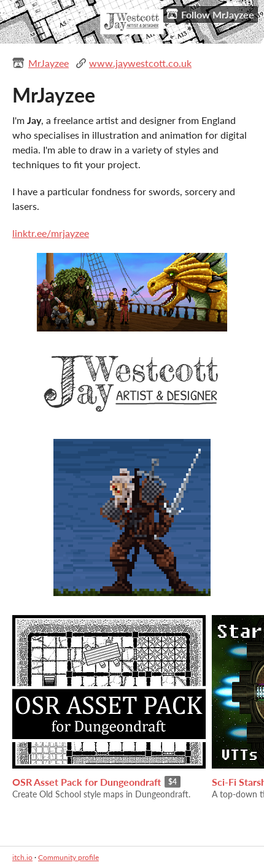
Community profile (68, 857)
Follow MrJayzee (210, 14)
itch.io (22, 857)
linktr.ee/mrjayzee (51, 233)
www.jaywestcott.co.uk (140, 63)
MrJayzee (49, 63)
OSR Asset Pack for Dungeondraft (87, 782)
